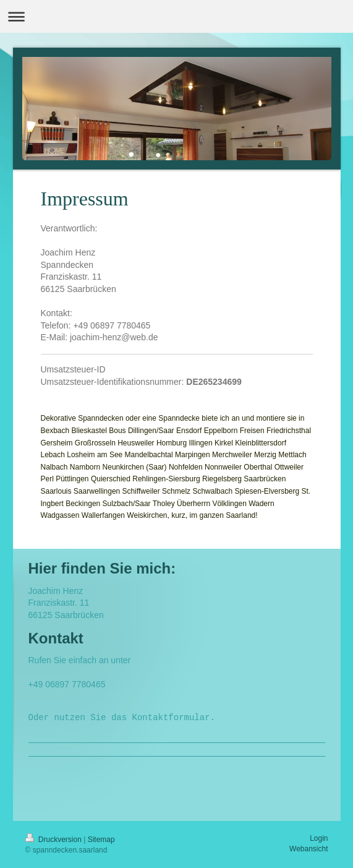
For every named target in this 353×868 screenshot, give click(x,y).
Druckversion (55, 840)
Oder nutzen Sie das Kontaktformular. (122, 718)
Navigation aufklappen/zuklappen (176, 16)
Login (319, 838)
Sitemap (101, 840)
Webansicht (308, 849)
